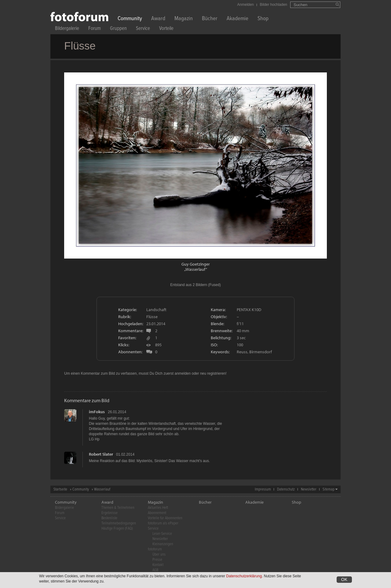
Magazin (184, 19)
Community (130, 19)
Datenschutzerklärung (244, 577)
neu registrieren (213, 373)
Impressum (263, 489)
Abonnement (157, 513)
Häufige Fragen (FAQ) (117, 529)
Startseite (60, 489)
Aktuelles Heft (158, 508)
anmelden (183, 373)
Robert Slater (101, 454)
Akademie (238, 19)
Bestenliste (109, 518)
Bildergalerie (67, 29)
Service (143, 29)
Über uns (159, 555)
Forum (95, 29)
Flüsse (152, 317)
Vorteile (166, 29)
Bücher (210, 19)
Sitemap (329, 489)
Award (158, 19)
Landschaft (156, 310)
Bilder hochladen (274, 5)
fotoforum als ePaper (163, 523)
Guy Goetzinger (196, 264)
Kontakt (158, 565)
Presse (157, 560)
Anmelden (246, 5)
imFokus (97, 412)
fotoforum (155, 549)
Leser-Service (162, 534)
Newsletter (309, 489)
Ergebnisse (110, 513)
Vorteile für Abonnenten (165, 518)
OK (344, 580)
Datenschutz (286, 489)
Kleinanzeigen (163, 544)
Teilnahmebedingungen (119, 523)
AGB (155, 570)
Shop (263, 19)
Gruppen (118, 29)
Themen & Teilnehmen (118, 508)
